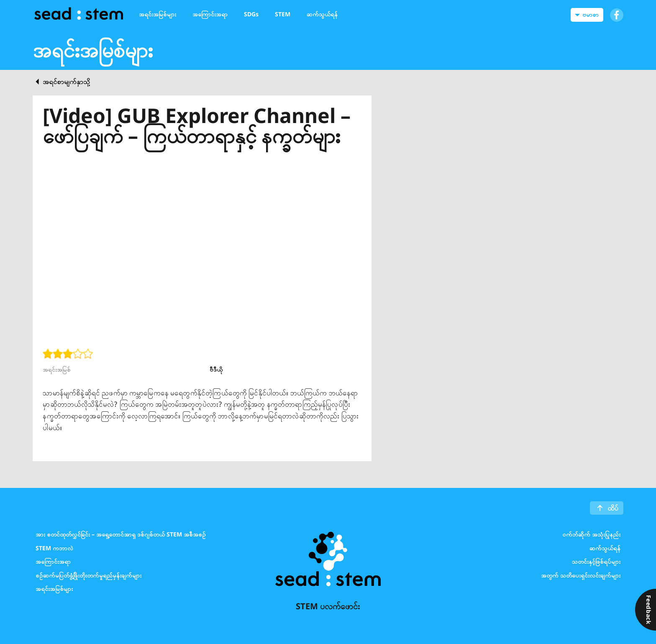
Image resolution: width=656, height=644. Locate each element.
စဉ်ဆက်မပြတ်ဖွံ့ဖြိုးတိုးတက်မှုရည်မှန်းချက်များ (88, 575)
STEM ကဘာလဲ (54, 548)
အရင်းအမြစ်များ (54, 589)
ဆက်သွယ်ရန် (605, 548)
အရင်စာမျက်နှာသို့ (66, 82)
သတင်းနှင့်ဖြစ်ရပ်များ (596, 561)
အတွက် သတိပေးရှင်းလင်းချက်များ (581, 575)
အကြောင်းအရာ (53, 561)
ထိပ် (613, 508)
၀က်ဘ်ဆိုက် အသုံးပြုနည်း (591, 534)
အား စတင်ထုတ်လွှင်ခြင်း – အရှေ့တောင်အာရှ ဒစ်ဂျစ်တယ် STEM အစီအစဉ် (121, 534)
